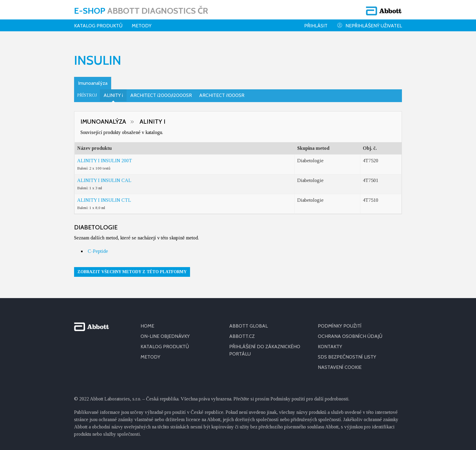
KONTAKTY (330, 347)
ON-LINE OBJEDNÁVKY (165, 336)
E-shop (141, 11)
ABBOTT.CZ (242, 336)
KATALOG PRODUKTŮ (165, 347)
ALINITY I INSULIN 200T (105, 161)
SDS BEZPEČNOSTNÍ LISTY (347, 357)
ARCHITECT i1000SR (222, 95)
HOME (147, 326)
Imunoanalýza (93, 83)
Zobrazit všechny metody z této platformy (132, 272)
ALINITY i (113, 95)
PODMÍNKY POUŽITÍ (340, 326)
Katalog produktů (98, 26)
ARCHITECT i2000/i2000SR (161, 95)
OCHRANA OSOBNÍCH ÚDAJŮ (350, 336)
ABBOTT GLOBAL (248, 326)
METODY (150, 357)
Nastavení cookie (340, 367)
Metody (142, 26)
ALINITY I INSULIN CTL (104, 200)
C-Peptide (98, 251)
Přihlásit (316, 26)
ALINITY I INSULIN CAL (104, 180)
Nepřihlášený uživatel (369, 25)
